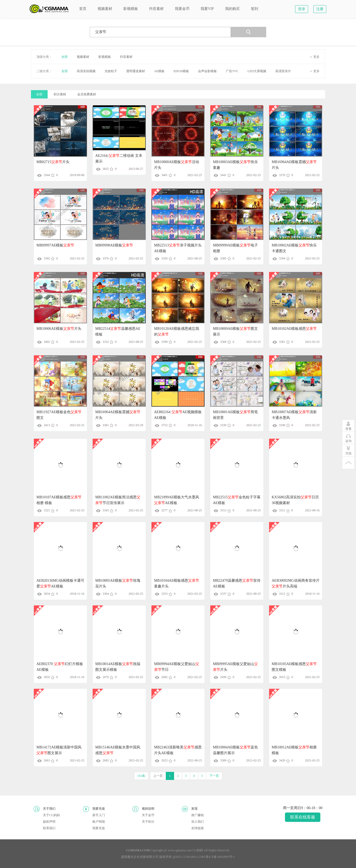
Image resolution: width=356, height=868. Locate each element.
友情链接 (198, 828)
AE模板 (159, 71)
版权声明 (49, 822)
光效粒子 (111, 71)
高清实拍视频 (86, 71)
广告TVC (232, 71)
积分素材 (60, 94)
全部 (65, 57)
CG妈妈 (198, 850)
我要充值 (99, 828)
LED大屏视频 (257, 71)
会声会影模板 (207, 71)
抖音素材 (126, 57)
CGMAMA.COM (194, 857)
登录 (302, 9)
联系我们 (49, 828)
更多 (316, 57)
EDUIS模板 (181, 71)
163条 (141, 776)
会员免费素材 (87, 94)
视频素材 (83, 57)
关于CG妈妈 (51, 815)
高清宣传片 (283, 71)
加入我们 (198, 822)
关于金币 (148, 815)
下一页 (214, 776)
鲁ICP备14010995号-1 (220, 857)
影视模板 (105, 57)
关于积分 (148, 822)
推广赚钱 (198, 815)
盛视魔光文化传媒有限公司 (140, 857)
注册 (320, 9)
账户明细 (99, 822)
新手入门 (99, 815)
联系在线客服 (303, 817)
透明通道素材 (136, 71)
